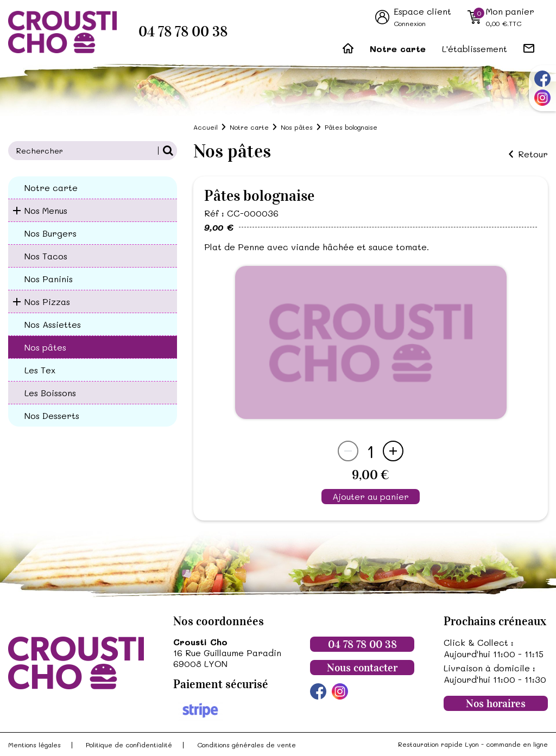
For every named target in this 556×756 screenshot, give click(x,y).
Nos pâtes (45, 347)
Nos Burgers (50, 233)
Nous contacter (362, 668)
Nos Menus (46, 210)
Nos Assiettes (53, 324)
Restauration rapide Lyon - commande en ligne (473, 744)
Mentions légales (34, 745)
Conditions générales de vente (247, 745)
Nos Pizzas (47, 301)
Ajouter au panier (371, 496)
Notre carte (398, 49)
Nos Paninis (49, 279)
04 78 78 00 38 (183, 32)
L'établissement (475, 49)
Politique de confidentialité (129, 745)
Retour (533, 154)
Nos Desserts (52, 415)
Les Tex (40, 370)
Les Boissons (50, 393)
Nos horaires (496, 703)
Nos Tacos (46, 256)
